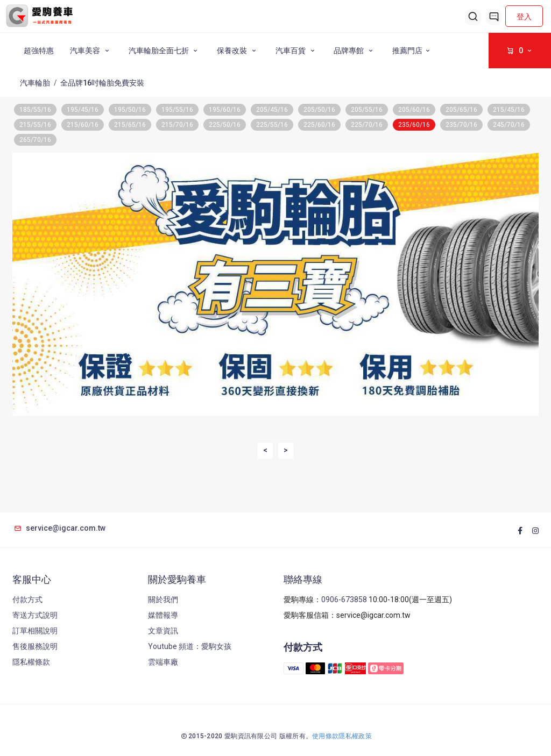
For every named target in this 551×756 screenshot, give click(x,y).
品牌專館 (355, 51)
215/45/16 (509, 110)
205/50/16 (319, 110)
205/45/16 (272, 110)
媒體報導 (163, 615)
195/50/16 (130, 110)
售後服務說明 (35, 646)
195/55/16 (177, 110)
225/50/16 (225, 125)
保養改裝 (238, 51)
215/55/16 (35, 125)
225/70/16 (367, 125)
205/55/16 (367, 110)
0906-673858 (344, 600)
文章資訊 (163, 631)
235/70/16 (461, 125)
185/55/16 (35, 110)
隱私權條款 (31, 662)
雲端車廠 (163, 662)
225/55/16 (272, 125)
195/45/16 (83, 110)
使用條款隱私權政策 (342, 736)
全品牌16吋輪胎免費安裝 (102, 83)
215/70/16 (177, 125)
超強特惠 (39, 51)
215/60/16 (83, 125)
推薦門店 (413, 51)
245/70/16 (509, 125)
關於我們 (163, 600)
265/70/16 (35, 140)
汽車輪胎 (35, 83)
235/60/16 (414, 125)
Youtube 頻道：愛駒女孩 (190, 646)
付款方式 (27, 600)
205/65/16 (461, 110)
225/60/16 (319, 125)
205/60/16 (414, 110)
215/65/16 (130, 125)
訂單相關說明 (35, 631)
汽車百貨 (297, 51)
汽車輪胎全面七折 (165, 51)
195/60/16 (225, 110)
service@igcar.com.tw (59, 528)
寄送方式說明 (35, 615)
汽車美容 (91, 51)
